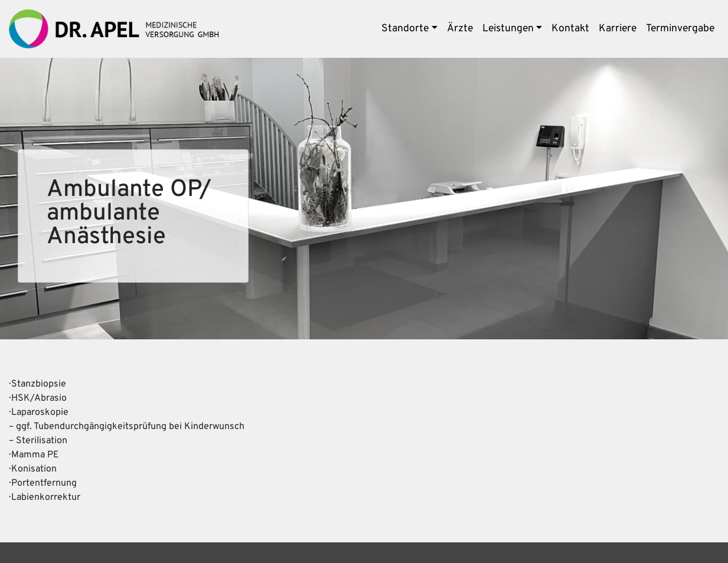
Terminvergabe (680, 29)
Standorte (405, 29)
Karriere (618, 29)
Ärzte (460, 29)
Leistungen (508, 29)
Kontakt (570, 29)
